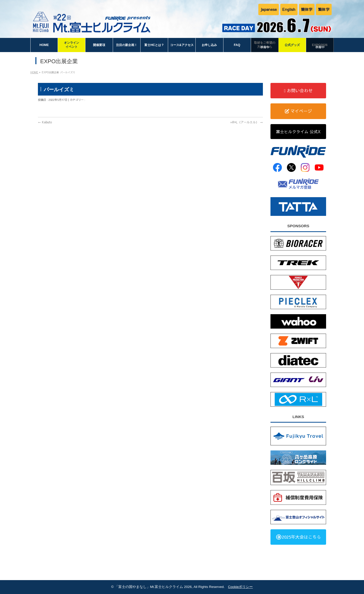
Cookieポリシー (240, 587)
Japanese (269, 9)
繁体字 (324, 9)
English (289, 9)
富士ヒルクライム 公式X (298, 131)
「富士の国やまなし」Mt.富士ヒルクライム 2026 (153, 587)
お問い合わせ (298, 90)
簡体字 (307, 9)
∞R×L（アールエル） (246, 122)
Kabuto (45, 122)
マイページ (298, 111)
